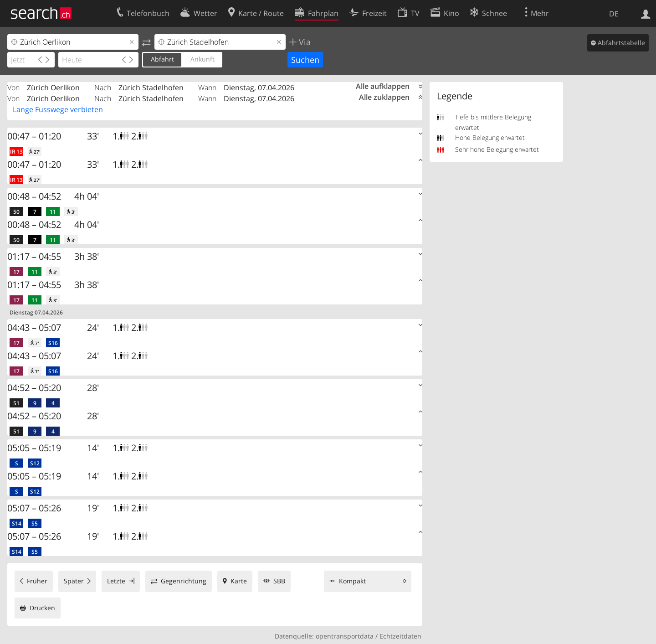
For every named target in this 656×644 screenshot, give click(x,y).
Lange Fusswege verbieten (58, 109)
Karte (239, 581)
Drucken (42, 608)
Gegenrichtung (184, 581)
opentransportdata (345, 636)
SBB (279, 581)
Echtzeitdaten (400, 636)
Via (304, 42)
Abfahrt (162, 59)
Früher (37, 581)
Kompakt (352, 581)
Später (74, 581)
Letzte (116, 581)
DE (614, 14)
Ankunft (202, 59)
